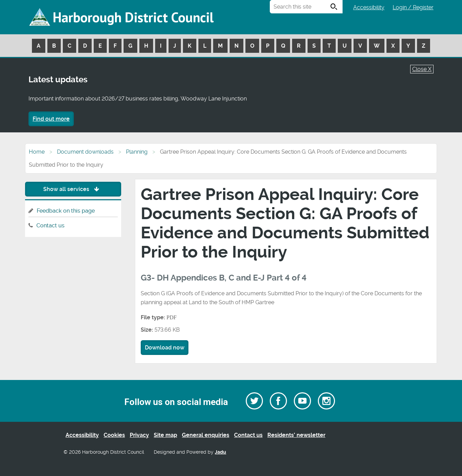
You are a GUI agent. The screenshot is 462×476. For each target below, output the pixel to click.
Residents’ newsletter (296, 435)
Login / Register (413, 7)
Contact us (50, 225)
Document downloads (85, 152)
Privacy (139, 435)
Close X (422, 69)
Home (37, 152)
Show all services (73, 189)
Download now (165, 348)
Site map (165, 435)
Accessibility (369, 7)
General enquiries (206, 435)
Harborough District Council (133, 17)
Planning (137, 152)
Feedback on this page (66, 211)
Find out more (51, 119)
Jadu (221, 452)
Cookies (114, 435)
